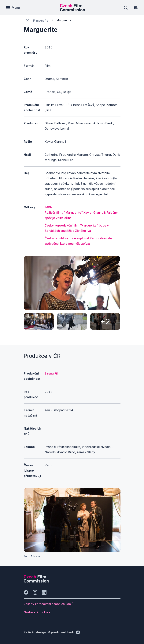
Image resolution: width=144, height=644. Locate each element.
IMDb (48, 207)
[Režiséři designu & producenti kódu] (52, 632)
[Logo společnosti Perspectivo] (36, 581)
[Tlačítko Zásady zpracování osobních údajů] (49, 604)
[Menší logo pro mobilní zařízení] (72, 10)
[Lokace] (41, 21)
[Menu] (13, 8)
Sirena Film (52, 373)
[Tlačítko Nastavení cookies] (37, 612)
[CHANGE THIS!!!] (28, 20)
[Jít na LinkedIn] (44, 592)
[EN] (136, 8)
